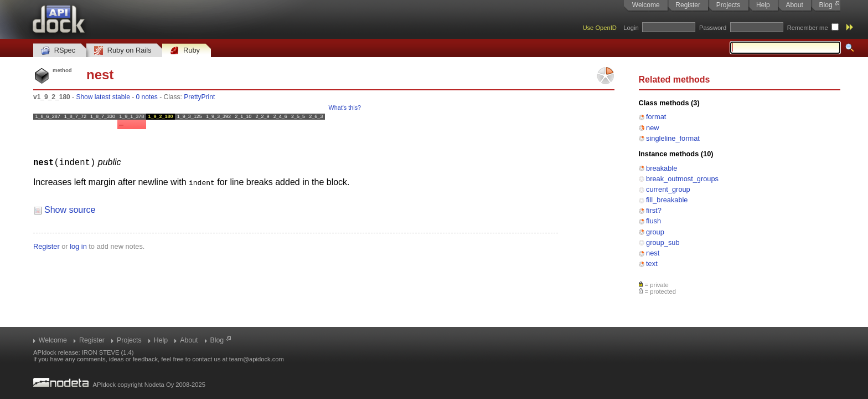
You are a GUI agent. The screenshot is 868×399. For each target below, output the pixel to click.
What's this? (345, 108)
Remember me (808, 28)
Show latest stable (103, 97)
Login (631, 28)
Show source (70, 209)
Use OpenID (600, 28)
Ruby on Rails (123, 51)
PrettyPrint (199, 97)
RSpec (58, 51)
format (656, 117)
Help (763, 5)
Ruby (185, 51)
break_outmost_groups (682, 179)
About (794, 5)
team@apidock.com (257, 359)
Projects (728, 5)
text (652, 264)
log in (78, 246)
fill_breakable (667, 200)
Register (688, 5)
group (655, 232)
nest (653, 253)
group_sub (663, 242)
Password (713, 28)
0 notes (146, 97)
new (652, 128)
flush (653, 221)
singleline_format (673, 138)
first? (654, 210)
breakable (662, 168)
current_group (668, 189)
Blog (826, 5)
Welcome (646, 5)
